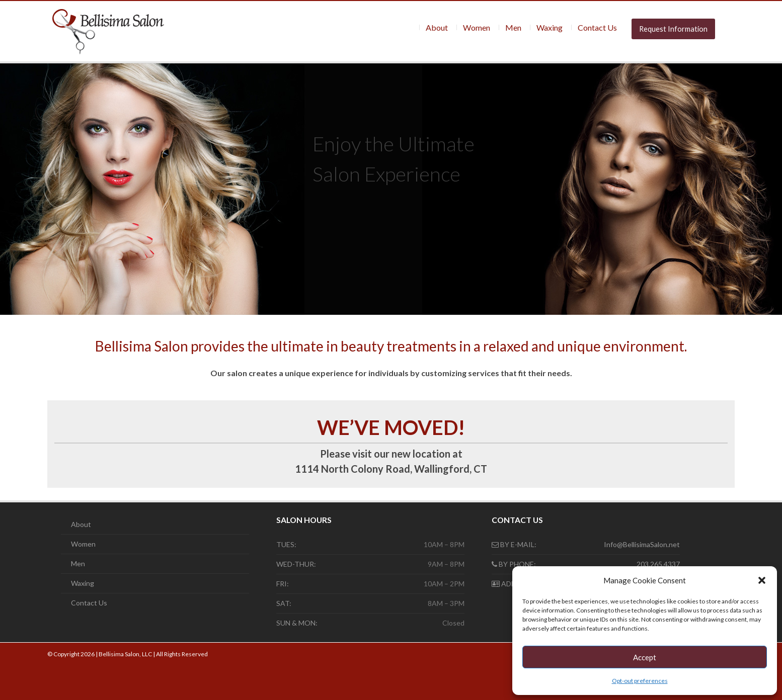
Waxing (550, 27)
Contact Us (597, 27)
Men (513, 27)
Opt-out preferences (640, 681)
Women (477, 27)
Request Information (673, 29)
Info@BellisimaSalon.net (642, 544)
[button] (762, 580)
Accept (645, 657)
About (437, 27)
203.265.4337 (658, 564)
